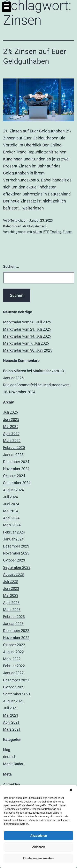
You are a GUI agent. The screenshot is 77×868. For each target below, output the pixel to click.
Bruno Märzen (15, 371)
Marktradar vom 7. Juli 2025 (26, 343)
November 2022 (16, 638)
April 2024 (11, 518)
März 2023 (12, 610)
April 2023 (11, 603)
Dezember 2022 (16, 631)
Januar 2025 (13, 455)
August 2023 (13, 574)
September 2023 (17, 567)
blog (30, 226)
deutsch (41, 226)
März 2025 (12, 440)
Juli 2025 (10, 412)
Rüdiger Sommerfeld (20, 385)
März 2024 (12, 525)
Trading (56, 232)
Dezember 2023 (16, 546)
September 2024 (17, 483)
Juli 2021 (10, 708)
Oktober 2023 (14, 560)
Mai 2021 (11, 715)
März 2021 (12, 729)
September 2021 (17, 694)
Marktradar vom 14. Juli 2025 (27, 336)
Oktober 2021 (14, 687)
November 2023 (16, 553)
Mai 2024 (11, 511)
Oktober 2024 (14, 476)
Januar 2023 (13, 624)
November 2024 (16, 469)
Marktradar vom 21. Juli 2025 (27, 329)
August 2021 (13, 701)
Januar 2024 (13, 539)
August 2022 (13, 652)
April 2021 (11, 722)
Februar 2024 (14, 532)
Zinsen (68, 232)
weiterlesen (33, 208)
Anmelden (11, 784)
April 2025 (11, 433)
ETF (46, 232)
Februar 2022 (14, 666)
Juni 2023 (11, 588)
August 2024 (13, 490)
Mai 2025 (11, 426)
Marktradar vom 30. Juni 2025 (28, 350)
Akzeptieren (39, 836)
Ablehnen (39, 847)
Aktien (37, 232)
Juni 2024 (11, 504)
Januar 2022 (13, 673)
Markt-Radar (13, 764)
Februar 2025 (14, 447)
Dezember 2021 (16, 680)
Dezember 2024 (16, 462)
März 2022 (12, 659)
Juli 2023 (10, 581)
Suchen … (11, 266)
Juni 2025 (11, 419)
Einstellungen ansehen (39, 858)
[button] (71, 790)
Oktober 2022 (14, 645)
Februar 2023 (14, 617)
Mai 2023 (11, 595)
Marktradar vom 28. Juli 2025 (27, 322)
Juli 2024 (10, 497)
